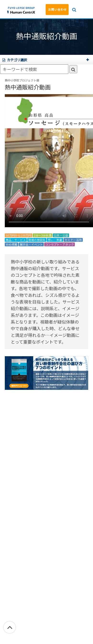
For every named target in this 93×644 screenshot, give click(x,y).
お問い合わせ (57, 9)
